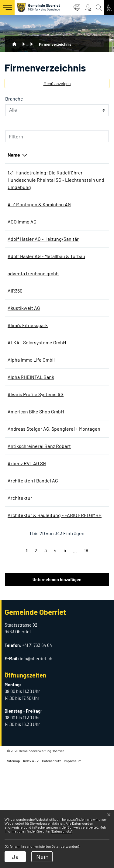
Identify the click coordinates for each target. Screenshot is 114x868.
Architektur (20, 585)
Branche (14, 99)
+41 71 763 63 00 (79, 219)
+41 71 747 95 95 (79, 428)
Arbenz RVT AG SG (27, 543)
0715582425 (75, 585)
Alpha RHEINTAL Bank (31, 428)
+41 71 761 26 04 (79, 519)
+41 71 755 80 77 (79, 411)
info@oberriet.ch (36, 760)
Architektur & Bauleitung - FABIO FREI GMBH (28, 610)
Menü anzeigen (57, 83)
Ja (15, 856)
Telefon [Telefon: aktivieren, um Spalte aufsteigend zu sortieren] (71, 155)
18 (86, 652)
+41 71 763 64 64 (37, 747)
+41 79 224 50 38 (80, 494)
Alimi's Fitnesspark (28, 369)
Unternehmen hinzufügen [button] (57, 681)
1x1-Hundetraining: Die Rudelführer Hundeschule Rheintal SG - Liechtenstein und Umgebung (32, 187)
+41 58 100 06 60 (79, 351)
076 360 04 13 (77, 172)
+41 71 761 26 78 (79, 470)
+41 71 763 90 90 (79, 261)
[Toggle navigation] (7, 8)
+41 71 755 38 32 (79, 386)
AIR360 (15, 334)
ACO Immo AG (22, 243)
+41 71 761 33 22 (79, 560)
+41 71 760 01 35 (79, 602)
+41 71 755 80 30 (79, 310)
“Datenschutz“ (61, 831)
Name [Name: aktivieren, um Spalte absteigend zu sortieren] (14, 155)
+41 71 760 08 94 (79, 445)
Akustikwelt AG (24, 351)
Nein (42, 856)
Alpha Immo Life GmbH (31, 411)
